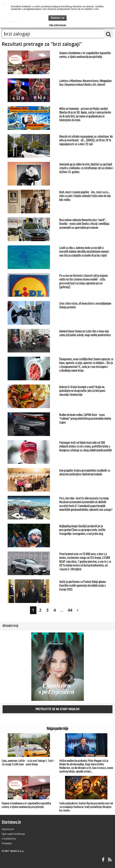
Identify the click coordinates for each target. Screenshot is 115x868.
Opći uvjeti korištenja (13, 834)
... (62, 610)
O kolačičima (9, 839)
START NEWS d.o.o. (13, 851)
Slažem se (57, 18)
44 (70, 610)
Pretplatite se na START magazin (57, 709)
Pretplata (7, 843)
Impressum (8, 829)
